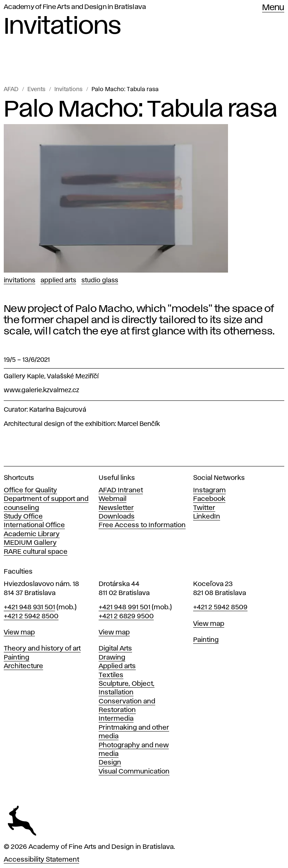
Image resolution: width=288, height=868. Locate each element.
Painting (16, 658)
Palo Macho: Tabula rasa (125, 90)
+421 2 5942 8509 (220, 607)
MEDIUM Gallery (30, 543)
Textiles (111, 675)
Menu (273, 8)
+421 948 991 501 (124, 607)
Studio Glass (100, 280)
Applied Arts (58, 280)
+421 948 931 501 (29, 607)
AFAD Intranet (121, 490)
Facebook (209, 499)
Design (110, 763)
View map (19, 633)
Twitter (204, 508)
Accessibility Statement (41, 860)
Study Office (23, 517)
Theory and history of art (42, 649)
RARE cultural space (36, 552)
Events (36, 90)
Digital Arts (115, 649)
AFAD (11, 90)
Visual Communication (134, 772)
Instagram (209, 490)
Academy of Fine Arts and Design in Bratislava (75, 7)
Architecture (23, 666)
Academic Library (32, 534)
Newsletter (116, 508)
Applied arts (117, 666)
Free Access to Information (142, 525)
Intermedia (116, 719)
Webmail (112, 499)
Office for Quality (30, 490)
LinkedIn (207, 517)
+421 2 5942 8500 (31, 616)
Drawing (112, 658)
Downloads (117, 517)
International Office (34, 525)
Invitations (68, 90)
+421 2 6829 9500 (126, 616)
